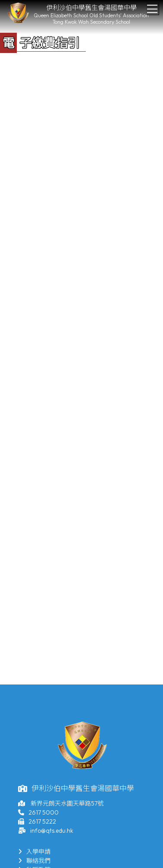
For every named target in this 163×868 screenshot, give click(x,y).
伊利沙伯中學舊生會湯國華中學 (91, 8)
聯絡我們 (34, 861)
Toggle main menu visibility (153, 6)
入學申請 (34, 852)
